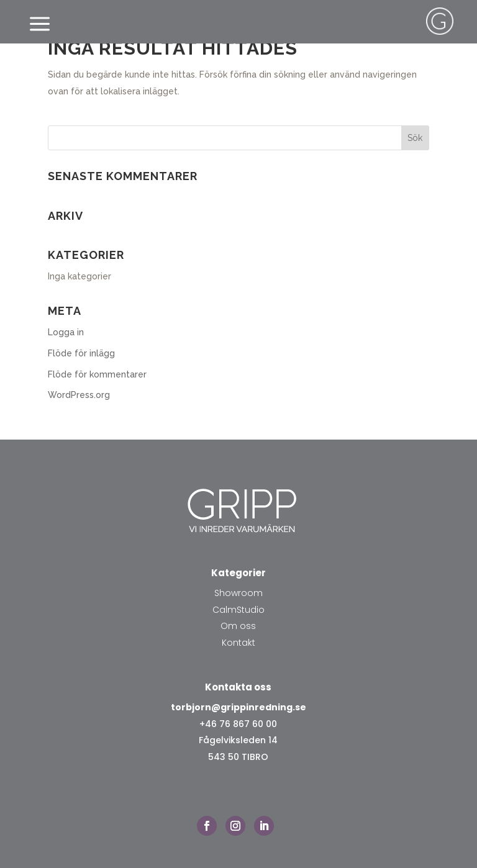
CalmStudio (238, 610)
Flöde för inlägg (81, 353)
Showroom (238, 593)
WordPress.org (79, 395)
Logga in (66, 332)
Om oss (238, 626)
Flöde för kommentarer (97, 374)
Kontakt (238, 643)
